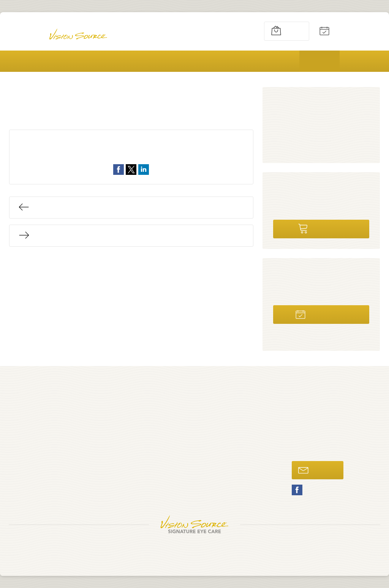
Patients (275, 61)
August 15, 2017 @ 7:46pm (147, 145)
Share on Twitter (131, 170)
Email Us (316, 470)
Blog (320, 61)
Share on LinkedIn (144, 170)
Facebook (297, 490)
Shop (280, 31)
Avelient (230, 556)
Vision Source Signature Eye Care (194, 524)
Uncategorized (145, 154)
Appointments (343, 31)
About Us (71, 61)
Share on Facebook (119, 170)
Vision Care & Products (143, 61)
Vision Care (295, 145)
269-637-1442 (228, 31)
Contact (178, 486)
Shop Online (320, 228)
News (287, 116)
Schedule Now (320, 314)
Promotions (219, 61)
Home (22, 61)
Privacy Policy (165, 556)
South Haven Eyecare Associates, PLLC (193, 548)
